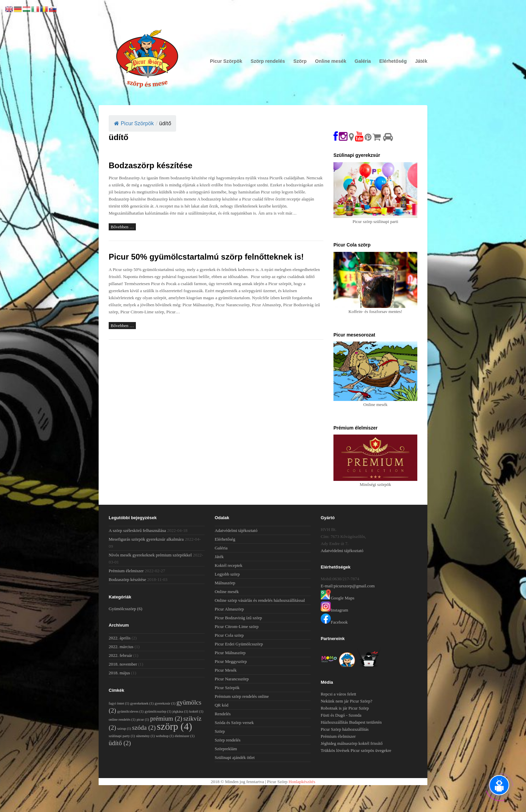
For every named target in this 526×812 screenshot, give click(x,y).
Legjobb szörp (227, 574)
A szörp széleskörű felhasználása (137, 530)
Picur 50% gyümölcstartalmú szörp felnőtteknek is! (206, 257)
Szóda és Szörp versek (234, 723)
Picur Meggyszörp (231, 661)
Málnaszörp (225, 583)
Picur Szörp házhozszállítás (345, 729)
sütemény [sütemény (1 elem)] (145, 736)
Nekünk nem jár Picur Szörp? (347, 701)
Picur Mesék (226, 670)
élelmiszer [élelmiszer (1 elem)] (185, 736)
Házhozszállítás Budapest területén (351, 722)
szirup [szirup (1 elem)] (124, 729)
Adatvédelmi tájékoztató (236, 530)
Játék (421, 61)
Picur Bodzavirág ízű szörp (238, 618)
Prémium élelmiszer (126, 571)
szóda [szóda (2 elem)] (144, 728)
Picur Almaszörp (229, 609)
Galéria (363, 61)
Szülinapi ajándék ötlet (235, 757)
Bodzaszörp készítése (150, 165)
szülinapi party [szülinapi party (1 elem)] (122, 736)
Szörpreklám (226, 749)
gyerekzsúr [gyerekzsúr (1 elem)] (165, 703)
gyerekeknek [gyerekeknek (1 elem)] (142, 703)
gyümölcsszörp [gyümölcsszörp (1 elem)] (158, 711)
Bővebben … (122, 227)
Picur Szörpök (226, 61)
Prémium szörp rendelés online (242, 696)
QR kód (222, 705)
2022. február (120, 655)
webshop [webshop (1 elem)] (165, 736)
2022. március (121, 647)
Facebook (334, 622)
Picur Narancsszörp (232, 679)
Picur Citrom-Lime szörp (237, 626)
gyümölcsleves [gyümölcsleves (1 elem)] (130, 711)
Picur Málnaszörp (230, 653)
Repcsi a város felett (338, 694)
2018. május (119, 673)
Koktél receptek (229, 565)
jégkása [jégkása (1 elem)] (180, 711)
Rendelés (223, 714)
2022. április (120, 638)
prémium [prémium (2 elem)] (166, 718)
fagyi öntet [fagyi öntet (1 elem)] (119, 703)
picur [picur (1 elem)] (143, 719)
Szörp (300, 61)
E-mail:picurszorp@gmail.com (348, 586)
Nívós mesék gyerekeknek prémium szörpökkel (150, 555)
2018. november (123, 664)
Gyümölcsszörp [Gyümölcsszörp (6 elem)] (125, 609)
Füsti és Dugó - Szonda (341, 715)
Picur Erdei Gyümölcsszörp (239, 644)
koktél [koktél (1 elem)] (196, 711)
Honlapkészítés (302, 782)
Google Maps (337, 598)
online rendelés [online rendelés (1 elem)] (122, 719)
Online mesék (331, 61)
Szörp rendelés (268, 61)
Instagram (334, 610)
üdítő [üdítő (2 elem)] (120, 743)
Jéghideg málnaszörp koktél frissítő (352, 743)
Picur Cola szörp (229, 635)
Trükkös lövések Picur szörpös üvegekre (356, 750)
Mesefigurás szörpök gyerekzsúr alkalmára (146, 539)
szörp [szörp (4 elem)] (174, 726)
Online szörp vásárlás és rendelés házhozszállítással (260, 600)
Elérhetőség (393, 61)
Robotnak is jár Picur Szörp (345, 708)
